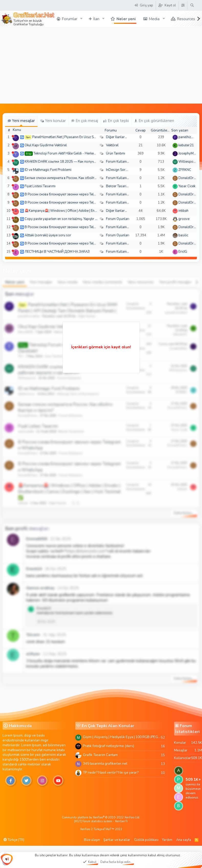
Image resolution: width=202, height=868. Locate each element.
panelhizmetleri (190, 137)
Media (154, 19)
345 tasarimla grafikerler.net (105, 764)
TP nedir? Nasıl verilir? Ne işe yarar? (111, 772)
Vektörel (112, 145)
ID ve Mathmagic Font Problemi (48, 170)
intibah (183, 211)
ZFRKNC (185, 170)
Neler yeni (126, 19)
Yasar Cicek (187, 186)
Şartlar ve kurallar (117, 840)
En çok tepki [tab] (116, 121)
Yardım (167, 840)
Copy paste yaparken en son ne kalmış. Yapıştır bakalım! (66, 219)
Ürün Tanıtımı (116, 153)
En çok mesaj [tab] (85, 121)
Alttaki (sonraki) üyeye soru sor (48, 235)
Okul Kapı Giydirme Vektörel (46, 145)
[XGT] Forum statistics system (101, 821)
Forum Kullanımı (118, 162)
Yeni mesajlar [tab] (21, 121)
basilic (183, 235)
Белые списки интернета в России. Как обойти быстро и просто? (74, 178)
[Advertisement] (101, 65)
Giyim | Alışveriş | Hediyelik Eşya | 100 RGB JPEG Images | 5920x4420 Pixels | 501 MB (122, 737)
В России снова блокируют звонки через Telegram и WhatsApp (74, 194)
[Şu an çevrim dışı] (13, 136)
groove (184, 219)
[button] (81, 19)
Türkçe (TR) (14, 840)
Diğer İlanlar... (116, 137)
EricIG (183, 252)
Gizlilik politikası (146, 840)
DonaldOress (189, 178)
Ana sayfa (184, 840)
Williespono (188, 162)
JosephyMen (188, 153)
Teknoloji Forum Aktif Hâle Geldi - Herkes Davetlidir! (73, 153)
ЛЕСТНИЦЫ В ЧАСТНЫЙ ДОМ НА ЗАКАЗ (57, 252)
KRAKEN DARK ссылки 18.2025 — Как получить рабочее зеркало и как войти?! (86, 162)
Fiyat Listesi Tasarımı (40, 186)
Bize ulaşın (92, 840)
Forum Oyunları (118, 219)
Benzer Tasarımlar (120, 186)
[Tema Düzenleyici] (183, 5)
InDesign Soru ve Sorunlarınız (128, 170)
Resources (186, 19)
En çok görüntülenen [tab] (154, 121)
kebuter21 (186, 145)
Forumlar (70, 19)
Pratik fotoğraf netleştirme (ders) (109, 746)
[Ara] (192, 5)
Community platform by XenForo (101, 817)
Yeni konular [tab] (53, 121)
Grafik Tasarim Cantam (100, 755)
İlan (96, 19)
